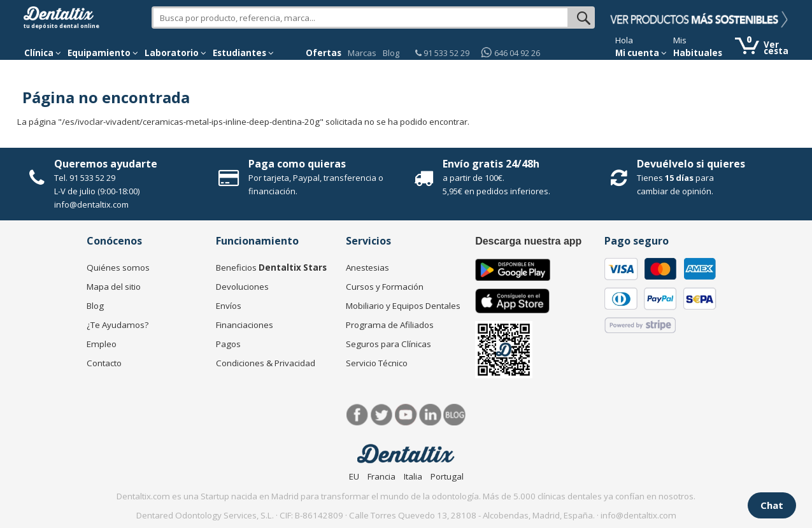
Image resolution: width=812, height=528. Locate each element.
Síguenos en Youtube (406, 415)
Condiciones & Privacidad (266, 363)
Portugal (447, 476)
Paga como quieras (297, 164)
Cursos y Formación (385, 287)
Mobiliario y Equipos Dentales (403, 306)
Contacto (104, 363)
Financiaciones (245, 325)
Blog (391, 53)
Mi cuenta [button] (641, 53)
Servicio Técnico (377, 363)
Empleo (102, 344)
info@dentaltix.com (91, 204)
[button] (43, 53)
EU (354, 476)
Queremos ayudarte (106, 164)
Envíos (229, 306)
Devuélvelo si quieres (691, 164)
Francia (381, 476)
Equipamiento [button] (103, 53)
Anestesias (367, 268)
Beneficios (271, 268)
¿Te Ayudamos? (118, 325)
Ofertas (324, 53)
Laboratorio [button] (175, 53)
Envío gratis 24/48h (491, 164)
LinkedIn (430, 415)
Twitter (382, 415)
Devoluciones (242, 287)
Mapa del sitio (114, 287)
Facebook (358, 415)
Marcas (362, 53)
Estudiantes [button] (243, 53)
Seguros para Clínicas (388, 344)
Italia (413, 476)
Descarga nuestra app (528, 241)
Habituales (698, 53)
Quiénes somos (118, 268)
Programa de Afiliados (390, 325)
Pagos (228, 344)
